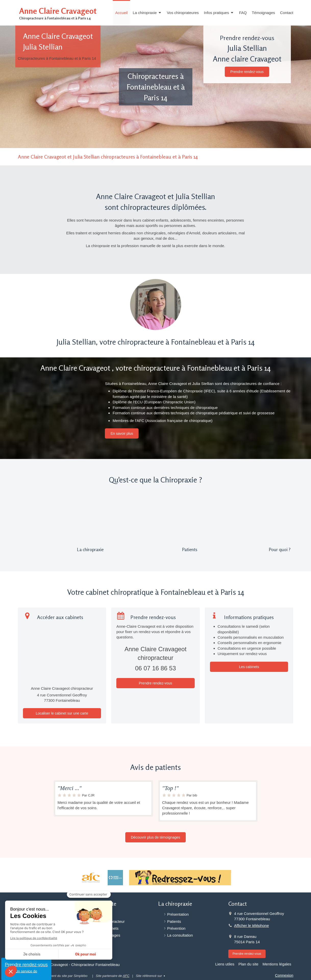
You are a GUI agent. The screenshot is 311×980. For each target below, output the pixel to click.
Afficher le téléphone (252, 925)
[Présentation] (62, 519)
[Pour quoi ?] (249, 519)
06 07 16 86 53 (155, 668)
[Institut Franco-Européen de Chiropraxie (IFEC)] (115, 878)
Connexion (284, 975)
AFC (126, 976)
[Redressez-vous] (180, 878)
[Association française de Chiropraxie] (91, 878)
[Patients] (155, 519)
